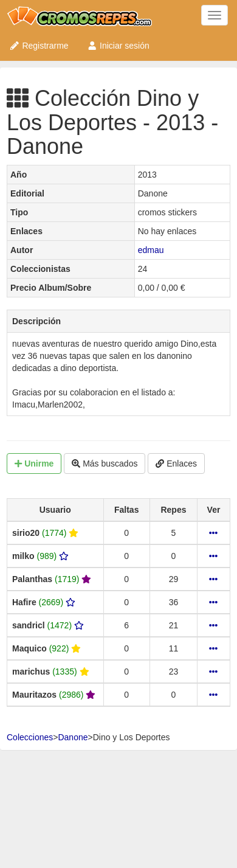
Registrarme (39, 46)
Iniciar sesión (118, 46)
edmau (151, 250)
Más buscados (105, 464)
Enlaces (176, 464)
